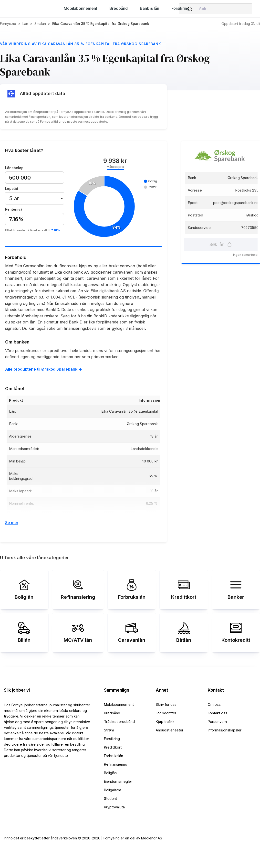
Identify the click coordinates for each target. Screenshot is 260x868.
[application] (115, 207)
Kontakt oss (218, 713)
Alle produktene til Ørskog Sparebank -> (44, 369)
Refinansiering (116, 764)
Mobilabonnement (119, 704)
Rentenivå (14, 209)
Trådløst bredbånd (119, 722)
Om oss (214, 704)
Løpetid (12, 188)
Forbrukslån (114, 756)
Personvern (217, 722)
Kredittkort (113, 747)
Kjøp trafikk (165, 722)
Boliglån (110, 773)
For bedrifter (166, 713)
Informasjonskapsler (225, 730)
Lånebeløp (14, 168)
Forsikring (112, 739)
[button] (80, 8)
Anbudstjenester (170, 730)
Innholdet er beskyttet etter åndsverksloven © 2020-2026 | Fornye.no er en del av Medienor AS (83, 838)
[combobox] (216, 9)
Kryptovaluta (114, 807)
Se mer (12, 523)
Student (110, 798)
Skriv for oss (166, 704)
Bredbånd (112, 713)
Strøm (109, 730)
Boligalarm (113, 790)
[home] (27, 9)
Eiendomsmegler (118, 781)
